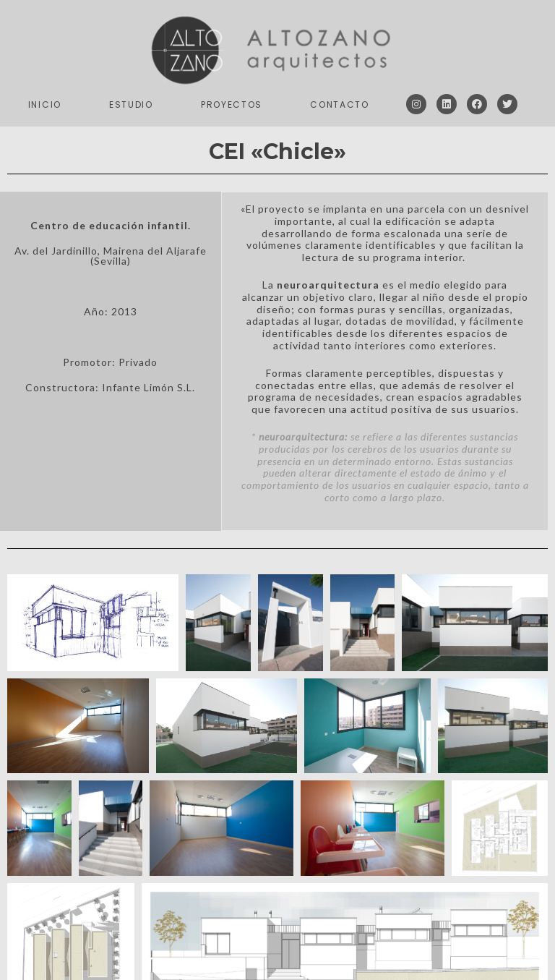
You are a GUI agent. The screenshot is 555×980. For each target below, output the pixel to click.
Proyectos (232, 105)
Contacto (340, 105)
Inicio (45, 105)
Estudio (131, 105)
